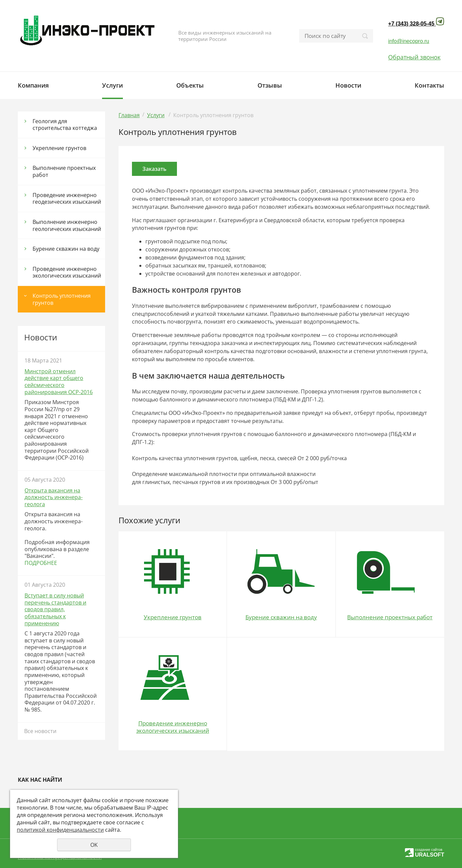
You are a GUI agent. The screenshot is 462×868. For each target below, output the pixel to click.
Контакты (429, 85)
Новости (348, 85)
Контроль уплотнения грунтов (62, 299)
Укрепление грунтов (59, 148)
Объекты (190, 85)
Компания (33, 85)
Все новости (40, 731)
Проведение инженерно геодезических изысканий (67, 199)
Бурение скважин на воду (66, 249)
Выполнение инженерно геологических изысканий (67, 225)
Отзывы (270, 85)
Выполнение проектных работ (64, 171)
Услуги (112, 85)
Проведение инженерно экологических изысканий (67, 272)
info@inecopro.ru (409, 41)
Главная (129, 115)
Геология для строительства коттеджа (65, 125)
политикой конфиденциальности (60, 830)
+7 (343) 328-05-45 (411, 24)
